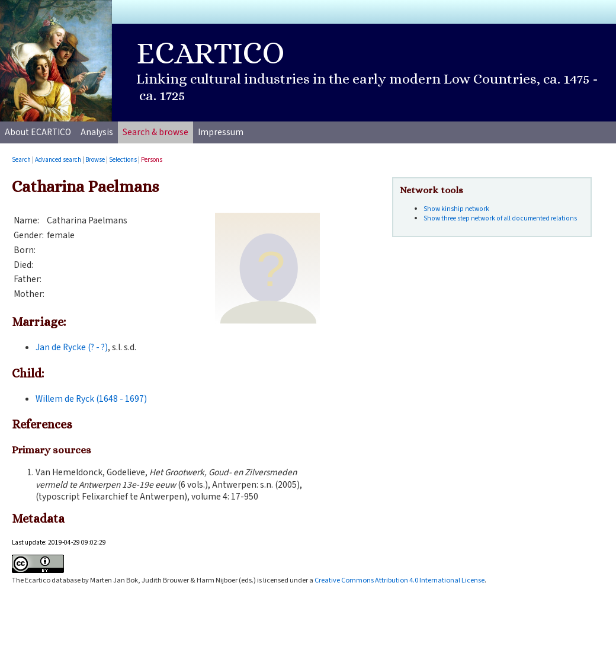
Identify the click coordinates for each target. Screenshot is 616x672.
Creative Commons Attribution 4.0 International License (400, 580)
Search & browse (155, 132)
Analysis (97, 132)
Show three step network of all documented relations (500, 218)
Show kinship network (456, 209)
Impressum (221, 132)
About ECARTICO (38, 132)
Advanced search (58, 160)
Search (21, 160)
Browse (95, 160)
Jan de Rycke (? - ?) (72, 347)
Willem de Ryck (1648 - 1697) (91, 399)
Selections (123, 160)
